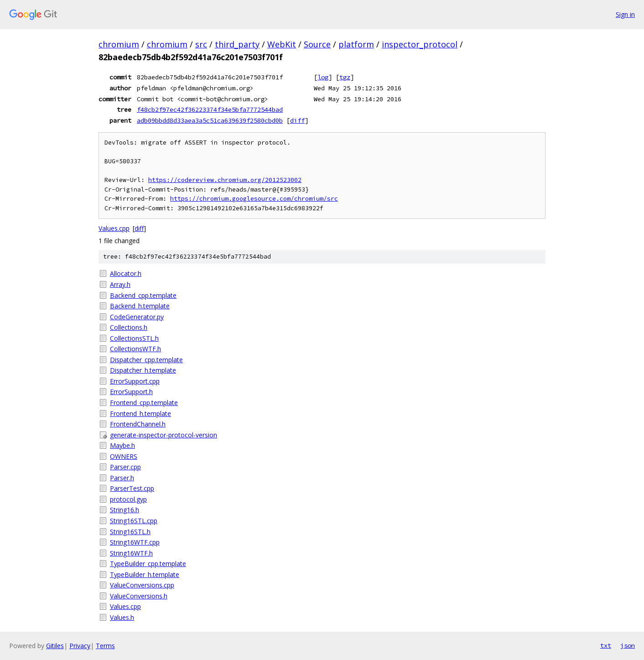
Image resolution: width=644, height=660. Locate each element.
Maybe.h (122, 445)
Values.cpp (114, 228)
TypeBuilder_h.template (145, 574)
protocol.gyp (128, 499)
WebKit (282, 44)
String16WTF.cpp (135, 542)
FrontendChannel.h (138, 424)
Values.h (122, 617)
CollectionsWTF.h (135, 349)
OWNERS (124, 456)
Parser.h (122, 478)
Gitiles (55, 646)
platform (356, 44)
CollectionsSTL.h (134, 338)
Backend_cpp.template (143, 295)
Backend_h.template (140, 306)
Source (317, 44)
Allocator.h (126, 273)
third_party (237, 44)
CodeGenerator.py (137, 317)
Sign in (625, 14)
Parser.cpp (125, 467)
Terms (105, 646)
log (323, 77)
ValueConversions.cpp (142, 585)
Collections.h (129, 327)
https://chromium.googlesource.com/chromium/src (254, 199)
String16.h (125, 510)
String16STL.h (130, 532)
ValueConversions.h (139, 596)
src (201, 44)
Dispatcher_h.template (143, 370)
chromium (119, 44)
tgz (345, 77)
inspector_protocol (420, 44)
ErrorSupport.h (131, 392)
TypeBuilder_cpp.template (148, 564)
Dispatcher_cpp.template (146, 360)
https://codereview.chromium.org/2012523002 (225, 180)
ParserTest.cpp (132, 488)
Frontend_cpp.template (144, 403)
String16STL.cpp (134, 521)
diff (297, 120)
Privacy (80, 646)
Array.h (120, 284)
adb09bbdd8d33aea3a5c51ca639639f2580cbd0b (210, 120)
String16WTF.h (131, 553)
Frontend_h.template (140, 413)
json (628, 645)
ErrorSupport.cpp (135, 381)
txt (606, 645)
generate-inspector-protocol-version (164, 435)
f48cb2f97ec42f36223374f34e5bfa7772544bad (210, 109)
